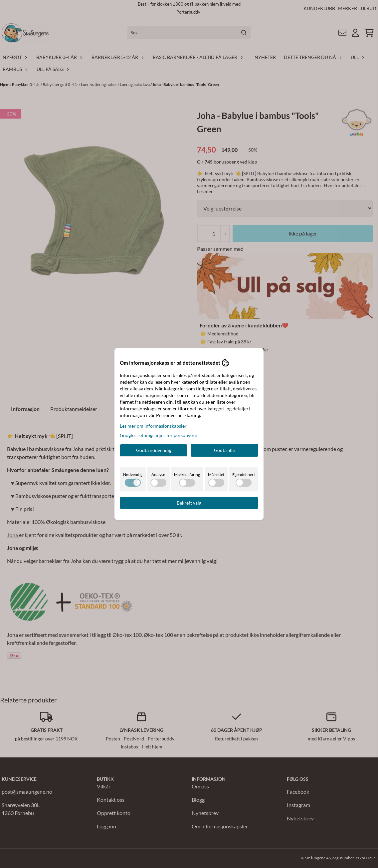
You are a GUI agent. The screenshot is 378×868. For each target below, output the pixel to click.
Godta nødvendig (154, 450)
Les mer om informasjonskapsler (153, 426)
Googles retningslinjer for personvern (159, 435)
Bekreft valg (189, 503)
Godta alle (224, 450)
